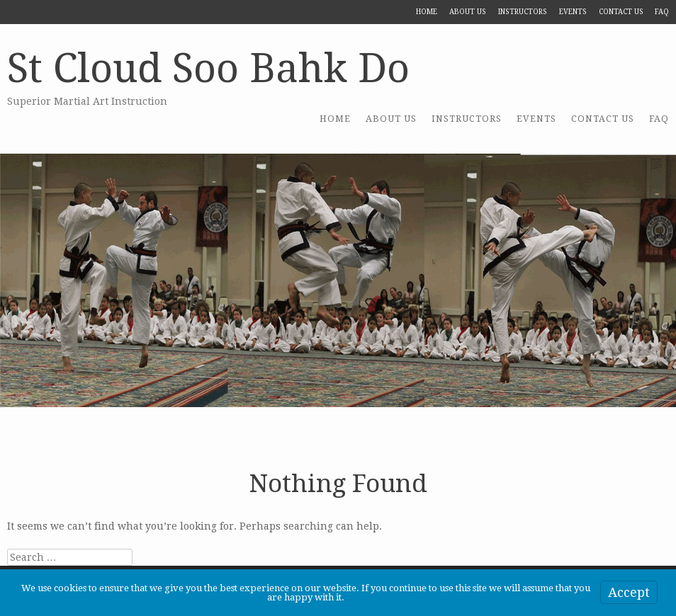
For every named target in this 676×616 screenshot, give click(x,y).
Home (427, 12)
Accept (629, 592)
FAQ (662, 12)
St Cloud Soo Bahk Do (208, 68)
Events (573, 12)
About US (468, 12)
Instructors (523, 12)
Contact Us (621, 12)
